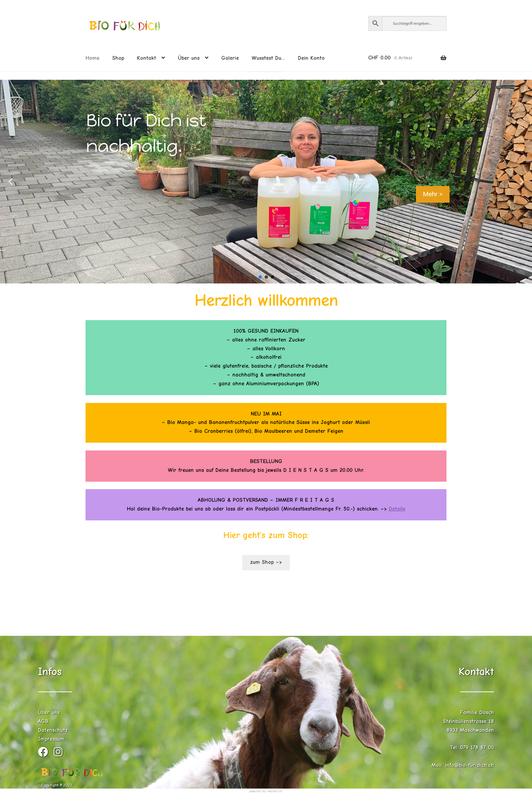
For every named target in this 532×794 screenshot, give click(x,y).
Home (92, 58)
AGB (43, 721)
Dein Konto (311, 58)
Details (397, 509)
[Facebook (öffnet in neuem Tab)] (46, 754)
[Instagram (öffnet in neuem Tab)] (60, 754)
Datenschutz (53, 730)
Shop (118, 58)
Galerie (230, 58)
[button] (11, 182)
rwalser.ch (275, 791)
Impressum (51, 739)
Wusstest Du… (268, 58)
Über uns (189, 58)
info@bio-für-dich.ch (470, 765)
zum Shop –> (266, 562)
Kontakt (147, 58)
